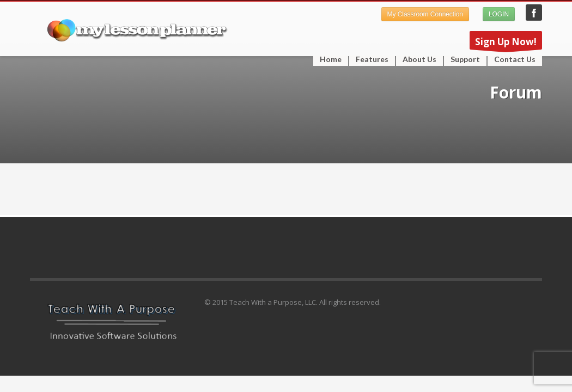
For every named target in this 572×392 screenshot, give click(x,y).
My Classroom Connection (425, 14)
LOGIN (499, 14)
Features (369, 59)
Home (331, 59)
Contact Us (515, 59)
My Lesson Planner (534, 13)
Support (462, 59)
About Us (419, 59)
